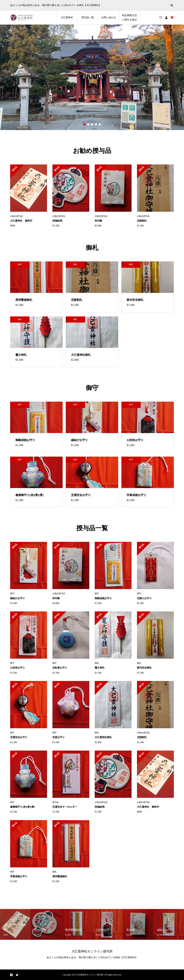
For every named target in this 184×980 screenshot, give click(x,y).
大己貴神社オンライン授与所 (92, 951)
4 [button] (96, 124)
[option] (92, 77)
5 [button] (100, 124)
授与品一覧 (88, 17)
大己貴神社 (67, 17)
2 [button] (88, 124)
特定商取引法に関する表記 (129, 18)
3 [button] (92, 124)
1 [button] (84, 124)
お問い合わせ (109, 17)
